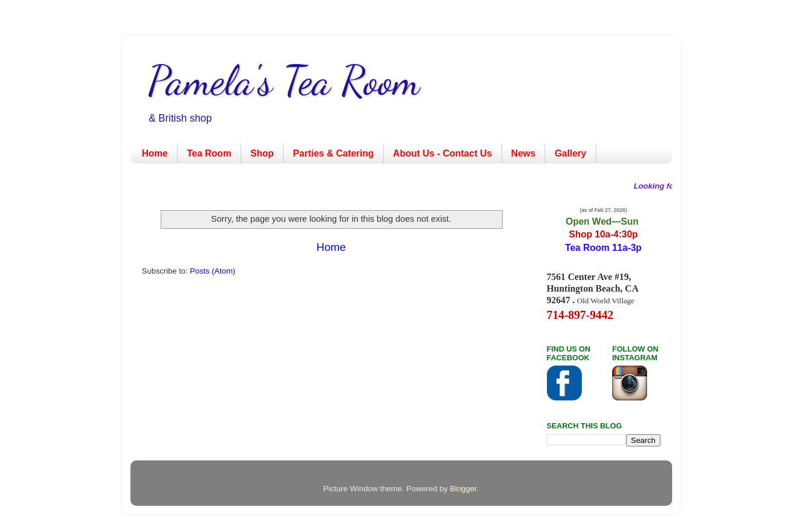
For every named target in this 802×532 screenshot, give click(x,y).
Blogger (464, 489)
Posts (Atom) (213, 271)
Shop (262, 153)
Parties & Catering (333, 153)
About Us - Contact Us (443, 153)
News (524, 153)
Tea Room (209, 153)
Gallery (570, 153)
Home (155, 153)
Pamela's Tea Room (284, 81)
